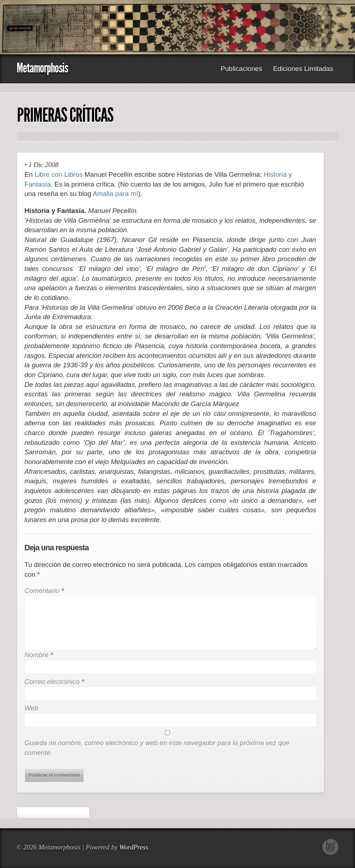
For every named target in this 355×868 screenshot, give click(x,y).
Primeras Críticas (65, 115)
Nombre (39, 655)
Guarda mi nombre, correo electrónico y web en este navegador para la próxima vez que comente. (157, 748)
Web (31, 708)
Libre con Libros (59, 174)
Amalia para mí (115, 194)
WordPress (134, 847)
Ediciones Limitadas (303, 69)
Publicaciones (241, 69)
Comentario (44, 591)
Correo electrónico (54, 682)
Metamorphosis (42, 68)
